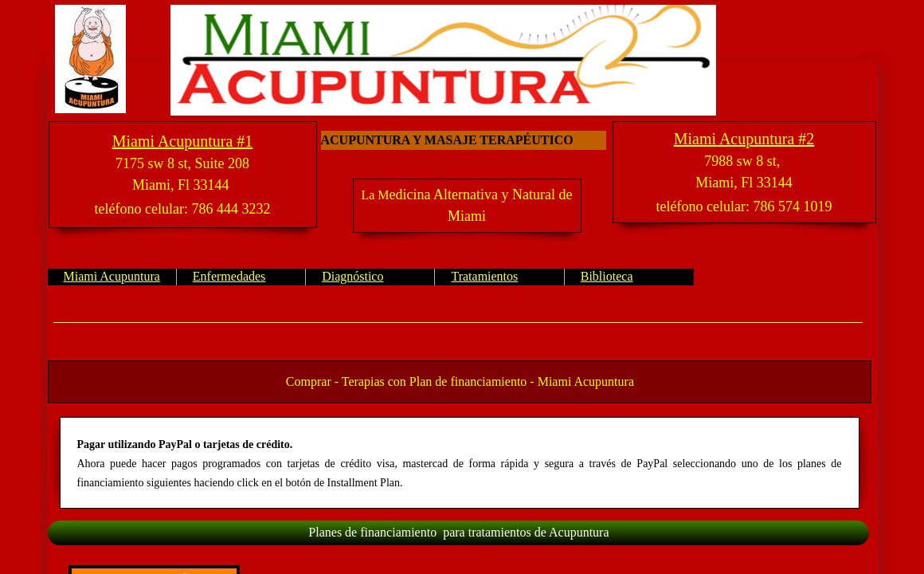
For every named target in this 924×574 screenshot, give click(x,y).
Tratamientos (484, 276)
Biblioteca (607, 276)
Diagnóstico (352, 276)
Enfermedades (229, 276)
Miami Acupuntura (112, 276)
